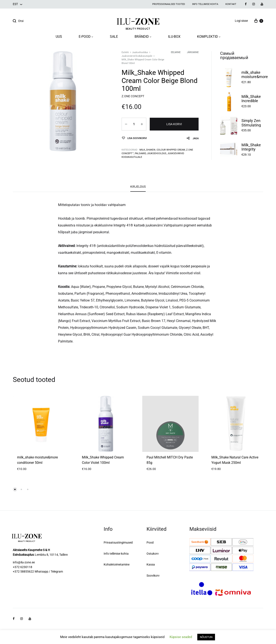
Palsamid (140, 153)
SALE (114, 37)
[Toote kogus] (134, 124)
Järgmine (193, 52)
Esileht (125, 52)
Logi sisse (241, 21)
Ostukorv (153, 554)
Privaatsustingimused (118, 542)
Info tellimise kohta (205, 4)
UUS (59, 37)
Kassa (151, 564)
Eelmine (176, 52)
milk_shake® (147, 150)
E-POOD (86, 37)
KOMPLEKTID (209, 37)
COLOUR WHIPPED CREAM (171, 150)
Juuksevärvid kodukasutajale (137, 56)
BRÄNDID (143, 37)
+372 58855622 (23, 571)
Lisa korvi (174, 124)
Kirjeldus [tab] (138, 187)
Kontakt (231, 4)
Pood (150, 542)
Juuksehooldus (140, 52)
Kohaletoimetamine (117, 564)
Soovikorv (153, 576)
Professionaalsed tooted (169, 4)
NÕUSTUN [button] (206, 637)
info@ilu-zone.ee (24, 562)
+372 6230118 (23, 567)
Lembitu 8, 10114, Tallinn (51, 555)
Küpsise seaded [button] (181, 637)
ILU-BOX (174, 37)
